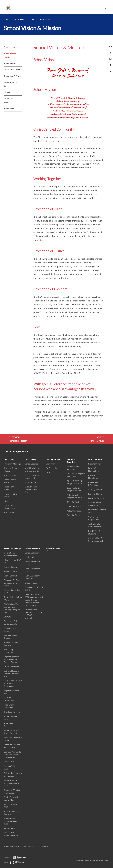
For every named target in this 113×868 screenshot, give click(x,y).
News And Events (32, 548)
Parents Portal (94, 464)
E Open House (31, 583)
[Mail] (110, 58)
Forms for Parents (96, 498)
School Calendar (32, 553)
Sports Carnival (10, 576)
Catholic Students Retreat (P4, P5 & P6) (11, 674)
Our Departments (54, 459)
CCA (48, 472)
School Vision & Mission (10, 55)
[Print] (110, 47)
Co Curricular (52, 468)
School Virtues (10, 63)
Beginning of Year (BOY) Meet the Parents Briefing (11, 659)
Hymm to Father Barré (10, 84)
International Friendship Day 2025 (10, 821)
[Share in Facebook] (110, 64)
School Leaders (31, 464)
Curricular (50, 464)
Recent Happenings (12, 548)
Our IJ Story (9, 459)
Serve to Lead (10, 828)
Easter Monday (10, 567)
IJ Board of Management (9, 100)
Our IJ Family (30, 459)
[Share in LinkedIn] (110, 70)
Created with (17, 857)
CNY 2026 (8, 617)
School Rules (9, 108)
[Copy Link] (110, 53)
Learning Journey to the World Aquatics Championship (12, 754)
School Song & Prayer (13, 76)
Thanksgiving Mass (12, 712)
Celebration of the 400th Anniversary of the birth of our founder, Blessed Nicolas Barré (34, 600)
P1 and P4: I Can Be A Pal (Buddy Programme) (13, 683)
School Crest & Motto (13, 70)
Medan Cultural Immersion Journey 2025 (12, 783)
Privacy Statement (29, 846)
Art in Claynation (74, 511)
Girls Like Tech (73, 502)
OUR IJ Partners (95, 459)
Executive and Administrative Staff (31, 489)
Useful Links (30, 557)
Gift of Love (9, 762)
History (7, 92)
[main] (56, 229)
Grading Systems (95, 489)
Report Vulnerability (11, 846)
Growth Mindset (74, 506)
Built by (15, 863)
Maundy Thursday (12, 571)
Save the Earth (73, 515)
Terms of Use (43, 846)
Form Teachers (31, 482)
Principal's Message (12, 47)
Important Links (95, 494)
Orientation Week (12, 666)
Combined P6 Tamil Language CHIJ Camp (12, 583)
